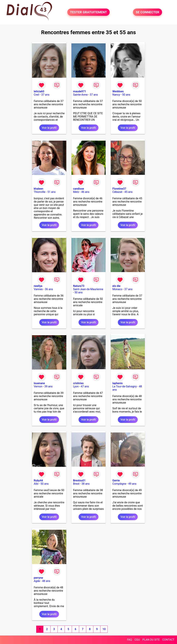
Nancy (116, 95)
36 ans (49, 289)
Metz (76, 192)
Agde (37, 581)
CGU (137, 640)
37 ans (45, 95)
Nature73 (79, 286)
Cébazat (117, 192)
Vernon (38, 386)
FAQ (129, 640)
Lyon (76, 386)
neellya (38, 286)
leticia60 (39, 91)
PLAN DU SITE (151, 640)
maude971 (80, 91)
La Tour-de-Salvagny (125, 386)
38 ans (86, 484)
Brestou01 (79, 480)
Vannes (38, 289)
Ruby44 (38, 480)
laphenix (117, 383)
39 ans (48, 386)
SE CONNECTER (147, 12)
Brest (76, 484)
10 (104, 629)
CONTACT (168, 640)
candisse (79, 189)
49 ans (132, 484)
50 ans (126, 95)
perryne (38, 578)
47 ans (85, 386)
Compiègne (119, 484)
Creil (36, 95)
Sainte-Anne (80, 95)
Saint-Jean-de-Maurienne (88, 289)
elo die (116, 286)
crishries (78, 383)
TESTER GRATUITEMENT (88, 12)
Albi (36, 484)
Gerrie (116, 480)
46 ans (85, 192)
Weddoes (118, 91)
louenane (39, 383)
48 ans (46, 581)
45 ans (129, 192)
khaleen (38, 189)
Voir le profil (49, 128)
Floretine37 (119, 189)
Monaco (117, 289)
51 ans (52, 192)
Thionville (39, 192)
